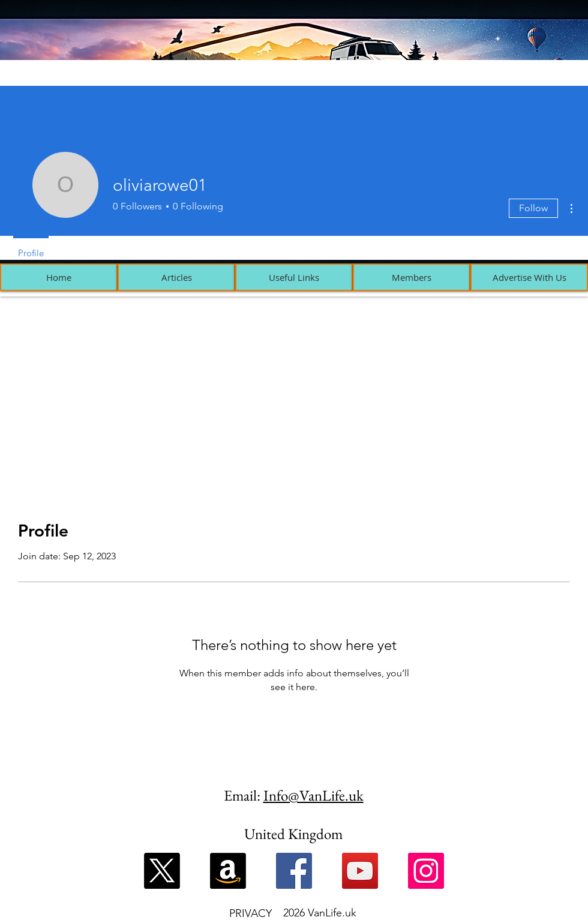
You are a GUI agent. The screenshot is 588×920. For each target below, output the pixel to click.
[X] (162, 871)
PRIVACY (250, 913)
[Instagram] (426, 871)
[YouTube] (360, 871)
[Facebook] (294, 871)
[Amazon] (228, 871)
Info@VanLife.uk (313, 795)
